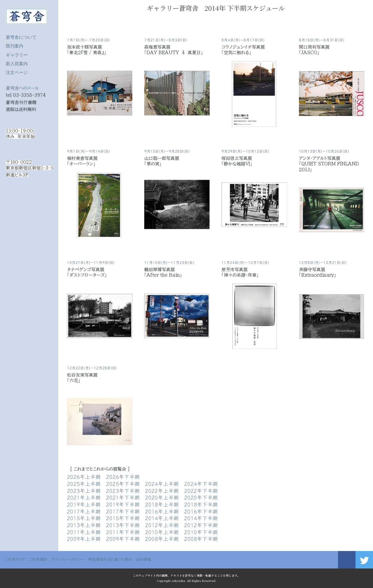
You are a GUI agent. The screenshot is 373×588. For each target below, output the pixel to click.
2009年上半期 (84, 538)
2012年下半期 (201, 525)
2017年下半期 (123, 511)
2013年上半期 (84, 525)
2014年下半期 (201, 518)
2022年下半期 (201, 490)
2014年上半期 (162, 518)
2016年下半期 (201, 511)
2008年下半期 (201, 538)
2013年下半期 (123, 525)
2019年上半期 (84, 504)
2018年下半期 (201, 504)
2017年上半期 (84, 511)
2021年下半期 (123, 497)
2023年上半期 (84, 490)
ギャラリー (17, 55)
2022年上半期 (162, 490)
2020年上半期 (162, 497)
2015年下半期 (123, 518)
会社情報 (143, 560)
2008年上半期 (162, 538)
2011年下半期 (123, 532)
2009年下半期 (123, 538)
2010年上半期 (162, 532)
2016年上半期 (162, 511)
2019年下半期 (123, 504)
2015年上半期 (84, 518)
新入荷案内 (17, 64)
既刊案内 (15, 46)
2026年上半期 (84, 476)
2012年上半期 (162, 525)
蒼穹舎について (21, 37)
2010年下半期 (201, 532)
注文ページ (17, 72)
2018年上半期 (162, 504)
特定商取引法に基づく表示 (110, 560)
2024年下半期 (201, 483)
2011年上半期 (84, 532)
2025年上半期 (84, 483)
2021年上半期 (84, 497)
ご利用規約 (38, 560)
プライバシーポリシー (68, 560)
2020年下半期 (201, 497)
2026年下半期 (123, 476)
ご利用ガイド (15, 560)
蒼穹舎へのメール (22, 88)
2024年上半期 (162, 483)
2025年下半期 (123, 483)
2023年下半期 (123, 490)
